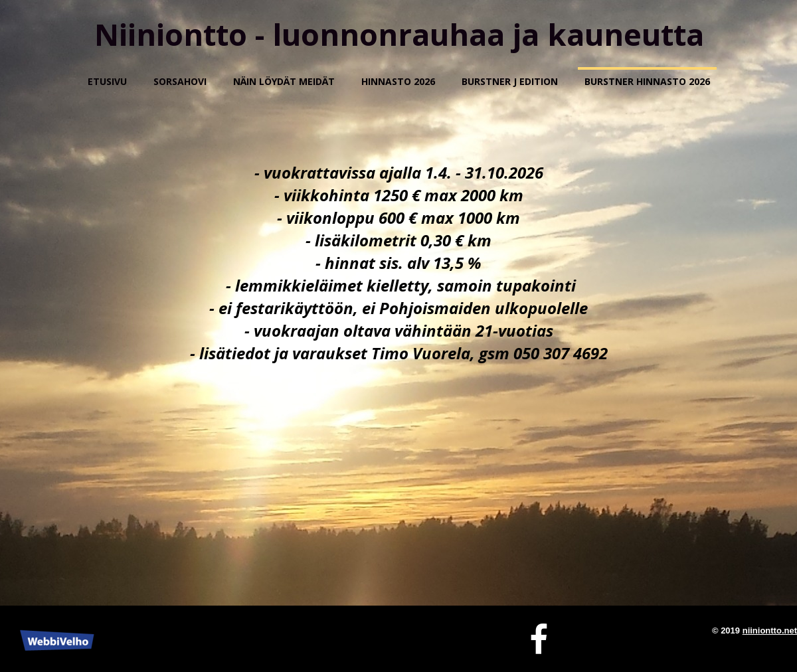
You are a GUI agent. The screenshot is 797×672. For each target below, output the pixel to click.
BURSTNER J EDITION (510, 81)
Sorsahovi (180, 81)
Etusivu (107, 81)
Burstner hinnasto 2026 (647, 81)
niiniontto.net (770, 630)
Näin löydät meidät (284, 81)
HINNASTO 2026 (398, 81)
